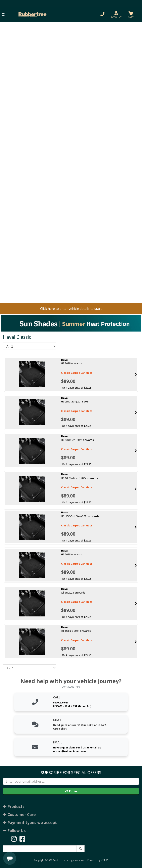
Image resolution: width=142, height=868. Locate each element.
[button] (3, 15)
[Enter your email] (71, 781)
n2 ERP (105, 860)
